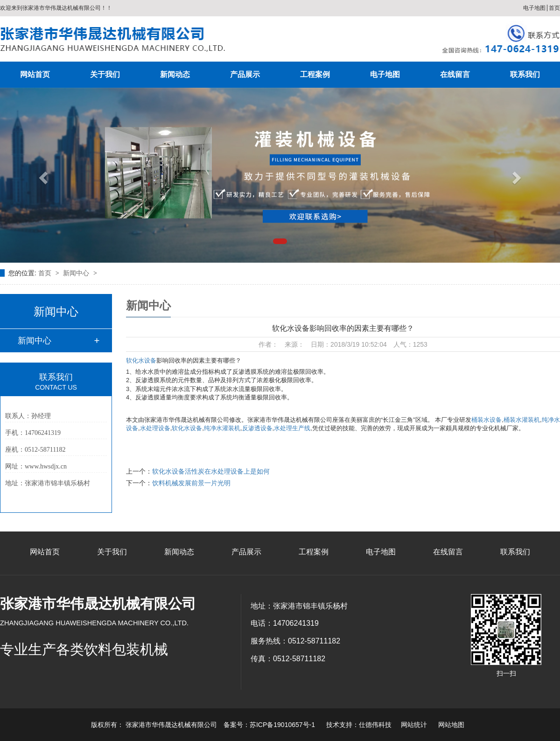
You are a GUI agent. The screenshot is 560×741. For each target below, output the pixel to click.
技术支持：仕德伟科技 (359, 725)
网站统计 (414, 725)
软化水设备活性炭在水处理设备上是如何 (211, 471)
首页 (554, 8)
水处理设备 (155, 428)
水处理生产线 (292, 428)
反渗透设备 (257, 428)
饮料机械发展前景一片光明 (191, 483)
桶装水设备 (486, 420)
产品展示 (245, 74)
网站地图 (451, 725)
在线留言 (455, 74)
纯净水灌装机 (222, 428)
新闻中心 (77, 273)
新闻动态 (175, 74)
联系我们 (525, 74)
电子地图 (534, 8)
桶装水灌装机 (522, 420)
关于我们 (105, 74)
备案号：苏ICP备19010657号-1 (269, 725)
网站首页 (35, 74)
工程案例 (315, 74)
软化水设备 (141, 360)
